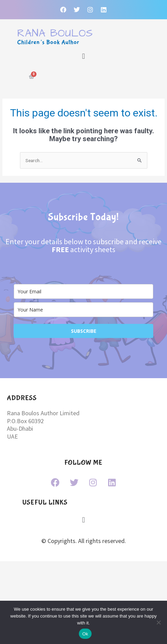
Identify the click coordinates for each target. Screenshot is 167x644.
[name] (83, 310)
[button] (83, 56)
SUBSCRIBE (84, 331)
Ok (85, 634)
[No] (158, 622)
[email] (83, 291)
